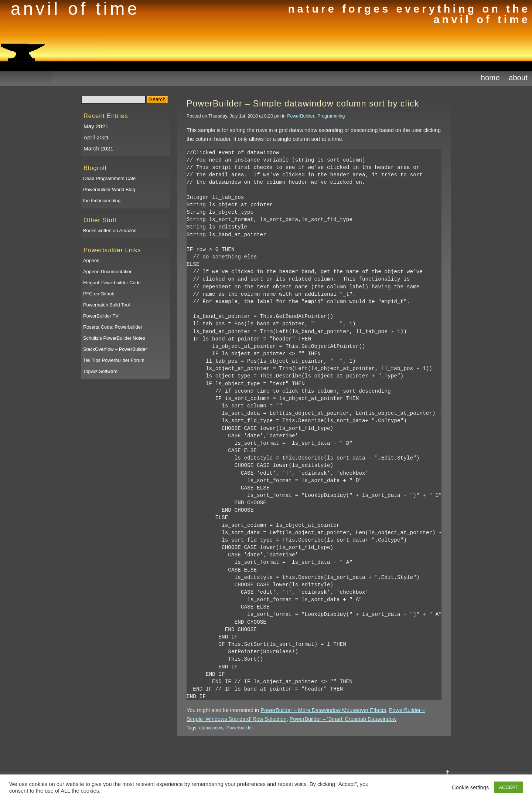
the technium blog (102, 201)
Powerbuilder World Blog (109, 189)
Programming (331, 116)
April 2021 (96, 137)
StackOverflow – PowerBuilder (115, 349)
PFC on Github (99, 294)
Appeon (91, 260)
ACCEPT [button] (509, 787)
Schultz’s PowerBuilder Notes (114, 338)
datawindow (211, 728)
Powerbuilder (240, 728)
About (518, 77)
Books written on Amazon (110, 230)
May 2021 (96, 126)
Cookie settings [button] (470, 787)
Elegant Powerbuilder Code (112, 283)
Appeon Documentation (108, 272)
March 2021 (98, 148)
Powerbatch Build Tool (106, 305)
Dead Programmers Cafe (109, 178)
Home (490, 77)
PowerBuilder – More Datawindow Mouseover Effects (323, 710)
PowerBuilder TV (101, 316)
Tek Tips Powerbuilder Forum (114, 360)
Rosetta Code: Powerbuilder (113, 327)
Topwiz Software (100, 371)
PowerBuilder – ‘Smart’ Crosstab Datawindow (343, 719)
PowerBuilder (301, 116)
